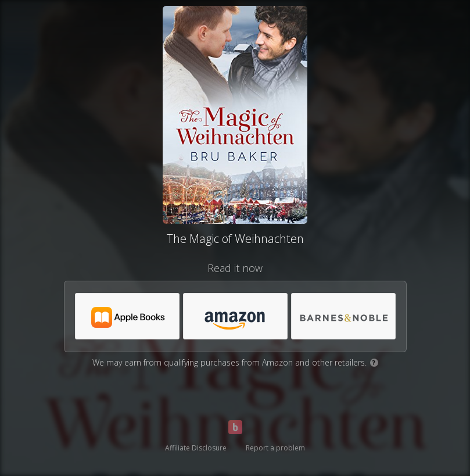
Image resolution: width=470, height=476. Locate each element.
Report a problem (275, 448)
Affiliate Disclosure (196, 448)
